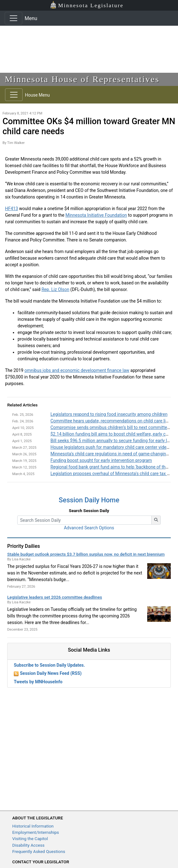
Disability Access (28, 845)
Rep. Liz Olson (55, 289)
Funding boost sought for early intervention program (101, 460)
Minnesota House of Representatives (82, 79)
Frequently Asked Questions (39, 851)
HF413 (11, 209)
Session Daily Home (89, 500)
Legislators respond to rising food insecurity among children (109, 414)
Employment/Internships (36, 832)
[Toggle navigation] (13, 18)
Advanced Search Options (89, 528)
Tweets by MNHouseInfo (38, 682)
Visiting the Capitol (30, 839)
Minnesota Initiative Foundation (96, 215)
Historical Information (33, 826)
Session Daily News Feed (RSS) (51, 673)
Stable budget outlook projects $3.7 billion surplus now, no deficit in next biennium (86, 554)
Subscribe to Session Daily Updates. (49, 665)
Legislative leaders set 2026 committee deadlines (55, 597)
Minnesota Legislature (87, 5)
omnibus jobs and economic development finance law (77, 370)
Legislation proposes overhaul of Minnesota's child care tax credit (114, 474)
